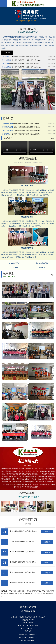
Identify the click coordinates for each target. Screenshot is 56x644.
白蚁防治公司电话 (20, 593)
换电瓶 (29, 591)
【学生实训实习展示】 (8, 130)
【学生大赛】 (5, 64)
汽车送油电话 (12, 591)
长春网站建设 (33, 634)
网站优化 (22, 637)
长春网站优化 (33, 637)
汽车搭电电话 (21, 591)
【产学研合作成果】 (7, 123)
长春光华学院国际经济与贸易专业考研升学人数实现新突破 (31, 123)
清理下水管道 (36, 591)
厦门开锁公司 (50, 593)
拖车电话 (38, 593)
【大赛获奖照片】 (7, 134)
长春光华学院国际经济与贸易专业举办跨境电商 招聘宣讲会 (30, 552)
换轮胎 (6, 593)
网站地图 (28, 631)
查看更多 (47, 532)
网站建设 (22, 634)
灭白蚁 (43, 593)
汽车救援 (11, 593)
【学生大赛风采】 (7, 57)
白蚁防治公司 (30, 593)
